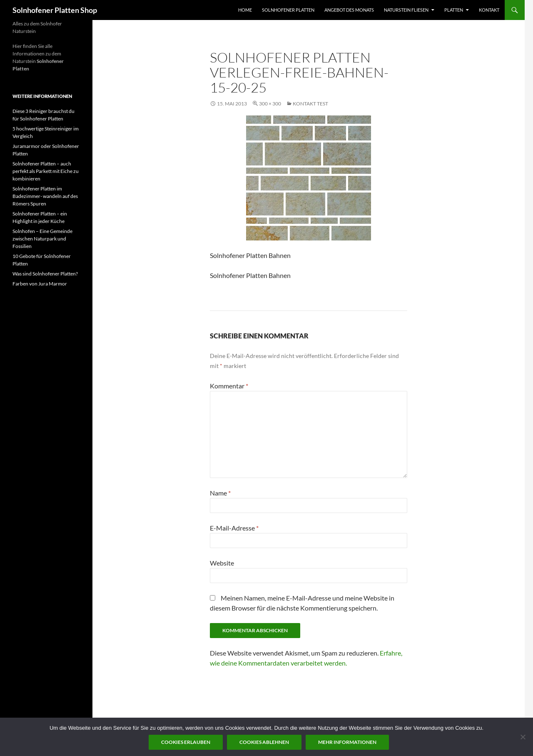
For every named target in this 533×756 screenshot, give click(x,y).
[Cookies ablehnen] (523, 737)
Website (222, 563)
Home (245, 10)
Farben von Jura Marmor (40, 284)
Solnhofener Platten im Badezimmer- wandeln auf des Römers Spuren (45, 196)
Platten (454, 10)
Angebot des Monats (349, 10)
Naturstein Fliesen (406, 10)
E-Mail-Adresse (234, 528)
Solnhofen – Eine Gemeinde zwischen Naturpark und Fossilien (42, 239)
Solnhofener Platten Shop (55, 10)
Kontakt (489, 10)
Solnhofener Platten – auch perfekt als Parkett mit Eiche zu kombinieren (46, 171)
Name (220, 493)
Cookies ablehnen (264, 742)
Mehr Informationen (347, 742)
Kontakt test (310, 104)
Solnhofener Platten (288, 10)
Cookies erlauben (186, 742)
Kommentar (229, 386)
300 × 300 (270, 104)
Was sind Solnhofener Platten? (45, 274)
